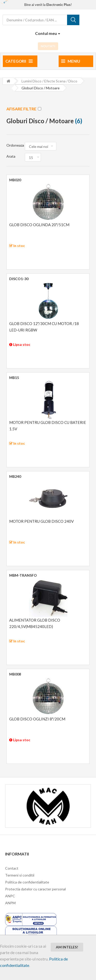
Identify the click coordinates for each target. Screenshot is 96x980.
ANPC (10, 896)
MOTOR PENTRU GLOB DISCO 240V (41, 521)
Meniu (71, 61)
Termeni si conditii (20, 875)
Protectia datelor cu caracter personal (35, 889)
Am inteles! (67, 947)
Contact (12, 868)
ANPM (10, 903)
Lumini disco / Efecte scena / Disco (49, 81)
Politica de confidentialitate (27, 882)
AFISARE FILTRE (24, 109)
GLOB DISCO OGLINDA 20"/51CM (39, 225)
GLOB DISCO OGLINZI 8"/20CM (37, 719)
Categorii (19, 61)
